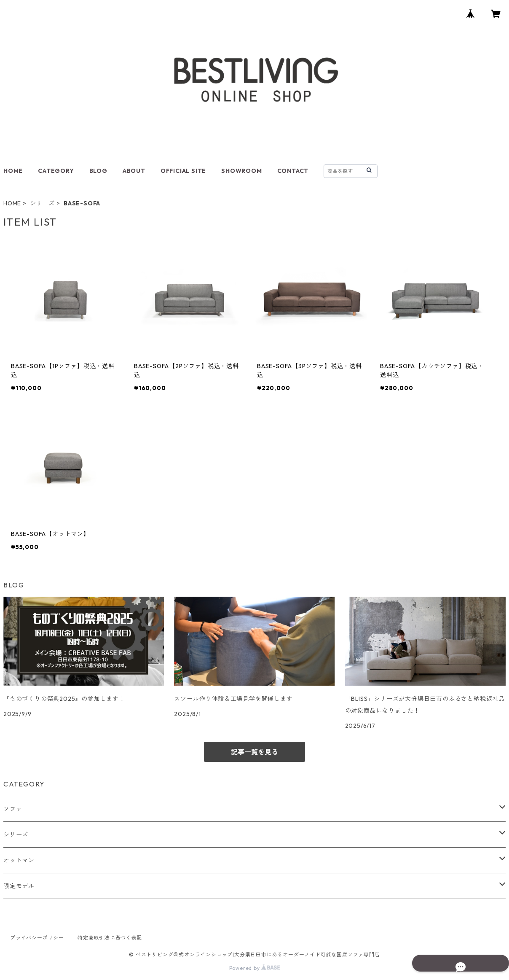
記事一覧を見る (254, 752)
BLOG (98, 171)
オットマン (19, 860)
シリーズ (42, 203)
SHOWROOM (241, 171)
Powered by (255, 968)
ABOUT (134, 171)
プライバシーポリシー (37, 938)
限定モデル (19, 886)
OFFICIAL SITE (183, 171)
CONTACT (293, 171)
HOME (13, 171)
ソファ (13, 809)
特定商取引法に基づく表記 (110, 938)
